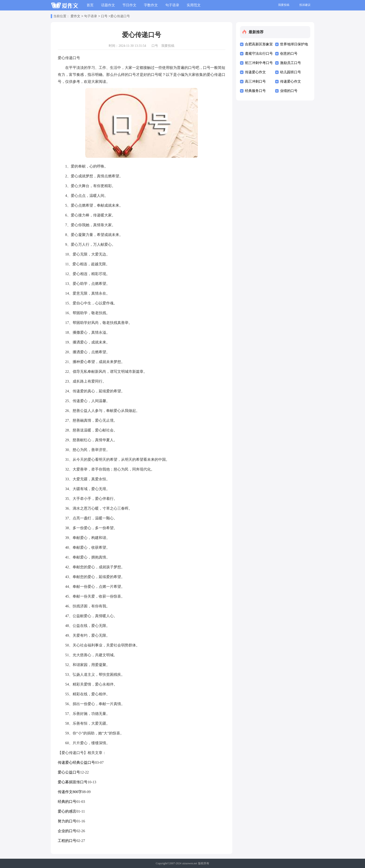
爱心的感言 (67, 811)
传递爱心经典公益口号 (76, 762)
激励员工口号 (291, 63)
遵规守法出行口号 (259, 54)
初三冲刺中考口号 (259, 63)
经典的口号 (67, 802)
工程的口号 (67, 841)
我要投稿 (284, 5)
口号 (104, 16)
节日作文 (129, 5)
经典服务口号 (255, 91)
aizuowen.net (190, 863)
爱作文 (75, 16)
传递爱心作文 (255, 72)
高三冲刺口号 (255, 81)
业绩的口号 (289, 91)
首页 (90, 5)
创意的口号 (289, 54)
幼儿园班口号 (291, 72)
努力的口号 (67, 821)
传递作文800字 (70, 792)
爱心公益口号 (69, 772)
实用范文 (194, 5)
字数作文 (151, 5)
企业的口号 (67, 831)
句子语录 (172, 5)
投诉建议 (305, 5)
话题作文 (108, 5)
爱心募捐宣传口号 (73, 782)
